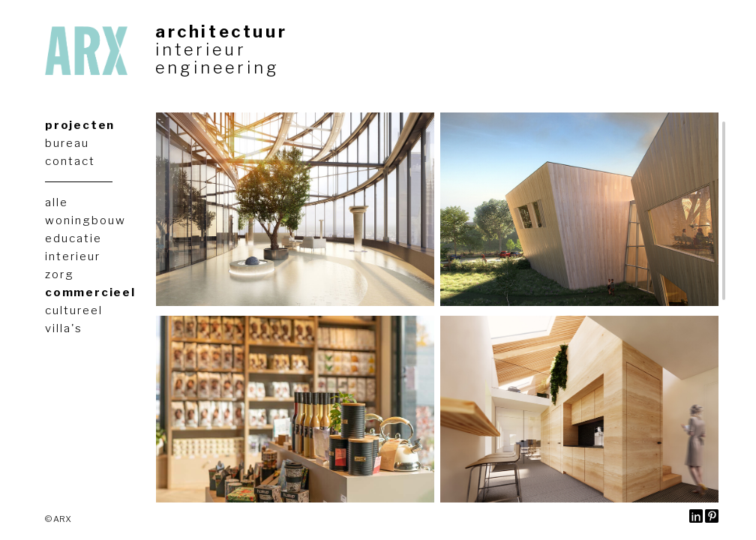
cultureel (74, 310)
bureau (67, 143)
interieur (201, 49)
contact (70, 161)
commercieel (90, 292)
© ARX (58, 519)
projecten (80, 125)
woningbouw (85, 220)
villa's (64, 328)
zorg (60, 274)
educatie (73, 238)
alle (57, 202)
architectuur (221, 31)
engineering (217, 67)
